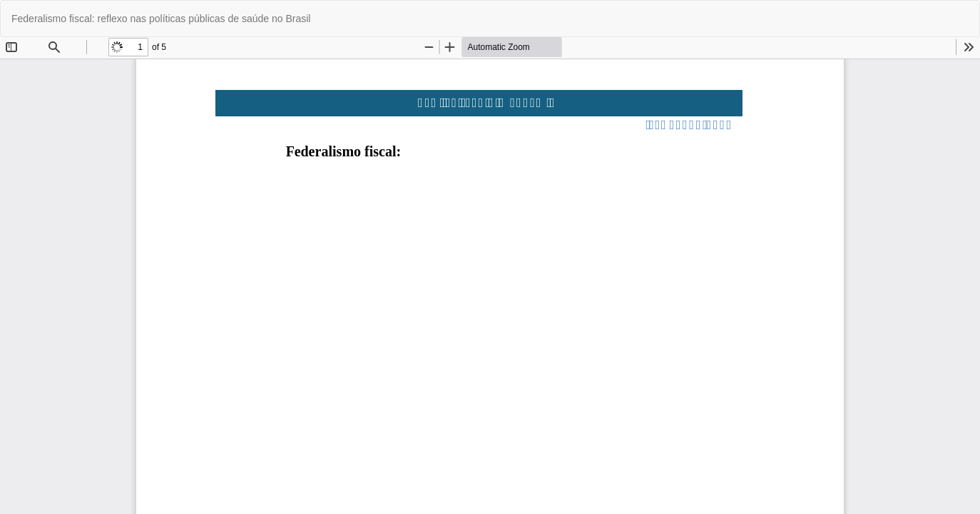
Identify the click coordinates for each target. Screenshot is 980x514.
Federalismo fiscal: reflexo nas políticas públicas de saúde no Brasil (161, 19)
